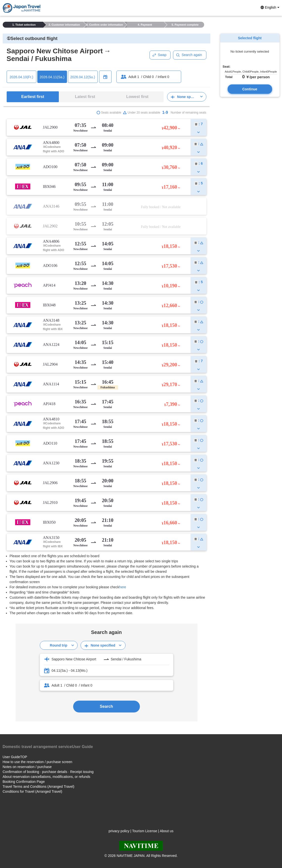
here (123, 587)
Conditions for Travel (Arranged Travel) (33, 791)
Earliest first (33, 97)
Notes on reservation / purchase (27, 767)
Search (106, 706)
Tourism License (145, 831)
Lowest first (137, 97)
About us (166, 831)
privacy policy (119, 831)
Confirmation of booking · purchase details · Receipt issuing (48, 772)
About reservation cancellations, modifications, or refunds (47, 777)
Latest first (85, 97)
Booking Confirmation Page (24, 782)
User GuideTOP (15, 757)
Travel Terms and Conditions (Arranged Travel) (39, 787)
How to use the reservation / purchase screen (38, 762)
